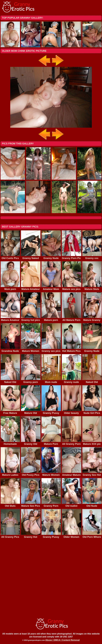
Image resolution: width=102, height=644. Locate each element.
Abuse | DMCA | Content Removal (62, 640)
